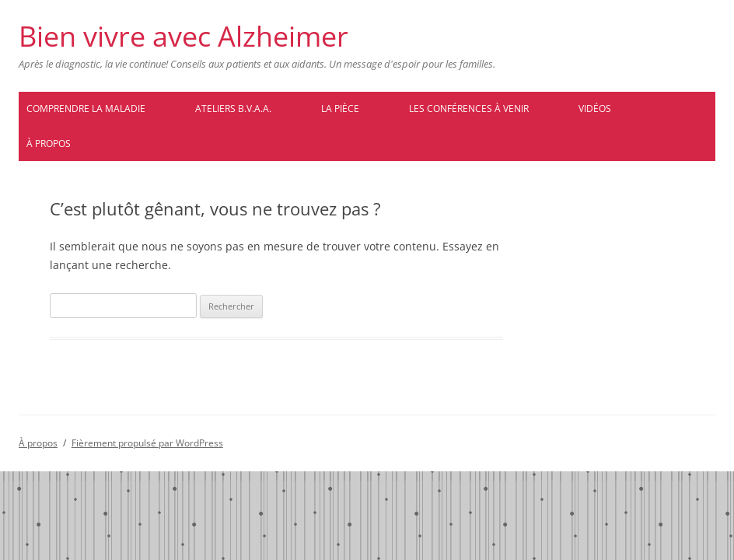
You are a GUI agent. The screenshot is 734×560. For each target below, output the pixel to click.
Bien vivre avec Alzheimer (183, 37)
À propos (49, 143)
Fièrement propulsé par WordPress (147, 443)
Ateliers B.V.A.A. (233, 108)
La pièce (340, 108)
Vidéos (595, 108)
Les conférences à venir (469, 108)
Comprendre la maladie (86, 108)
